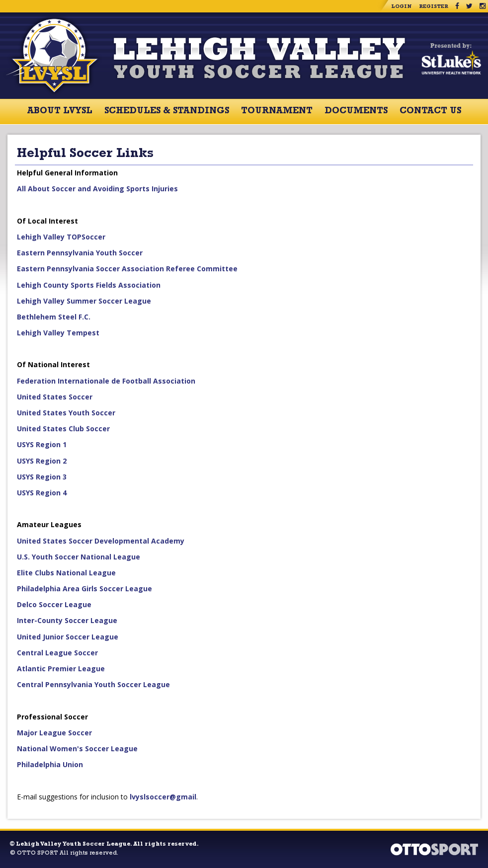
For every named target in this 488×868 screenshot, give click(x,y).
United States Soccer (55, 397)
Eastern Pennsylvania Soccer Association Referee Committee (127, 269)
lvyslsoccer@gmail (163, 797)
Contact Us (430, 112)
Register (434, 7)
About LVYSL (60, 112)
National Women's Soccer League (77, 749)
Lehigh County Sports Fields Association (89, 285)
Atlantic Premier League (61, 669)
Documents (356, 112)
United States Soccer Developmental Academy (101, 541)
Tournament (277, 112)
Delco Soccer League (54, 604)
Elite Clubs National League (66, 573)
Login (402, 7)
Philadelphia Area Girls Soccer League (84, 589)
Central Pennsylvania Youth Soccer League (93, 684)
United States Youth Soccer (66, 413)
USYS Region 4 (42, 493)
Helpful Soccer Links (85, 155)
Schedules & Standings (167, 112)
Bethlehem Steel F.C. (54, 317)
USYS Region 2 (42, 461)
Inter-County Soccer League (67, 620)
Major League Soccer (54, 733)
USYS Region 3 (42, 477)
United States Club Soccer (63, 429)
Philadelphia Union (50, 764)
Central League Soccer (57, 653)
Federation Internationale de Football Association (106, 381)
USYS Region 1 (42, 444)
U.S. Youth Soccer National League (79, 557)
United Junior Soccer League (68, 637)
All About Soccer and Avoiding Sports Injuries (97, 189)
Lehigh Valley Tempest (58, 333)
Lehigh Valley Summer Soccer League (84, 301)
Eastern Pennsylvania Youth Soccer (80, 253)
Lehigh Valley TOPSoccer (61, 237)
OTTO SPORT (38, 854)
